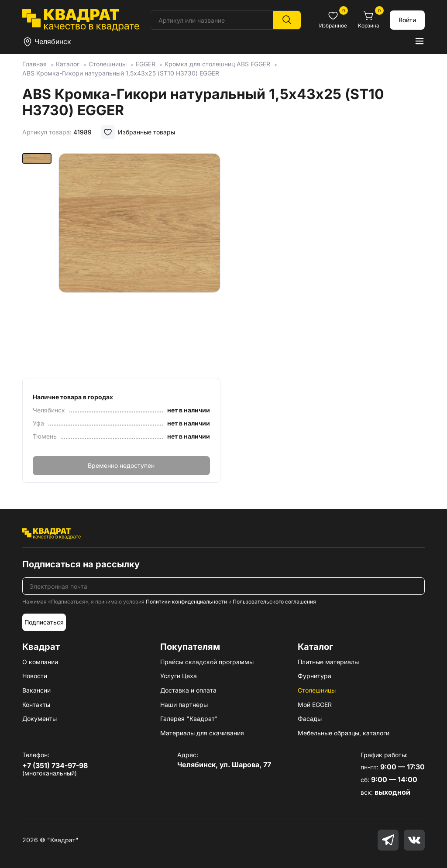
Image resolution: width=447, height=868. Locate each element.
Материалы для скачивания (202, 733)
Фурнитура (315, 676)
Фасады (310, 719)
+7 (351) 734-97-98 (55, 765)
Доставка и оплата (188, 690)
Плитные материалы (328, 662)
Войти (407, 20)
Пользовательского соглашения (274, 602)
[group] (139, 263)
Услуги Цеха (179, 676)
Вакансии (36, 690)
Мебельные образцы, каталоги (344, 733)
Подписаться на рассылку (81, 564)
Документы (40, 719)
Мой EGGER (315, 705)
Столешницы (317, 690)
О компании (40, 662)
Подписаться (44, 622)
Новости (35, 676)
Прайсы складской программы (207, 662)
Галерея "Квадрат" (189, 719)
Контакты (36, 705)
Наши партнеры (184, 705)
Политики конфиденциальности (186, 602)
